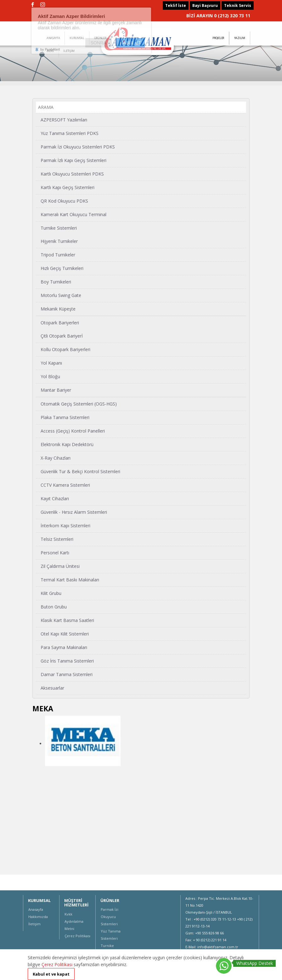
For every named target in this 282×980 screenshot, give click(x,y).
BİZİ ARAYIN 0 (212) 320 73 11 (218, 16)
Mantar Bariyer (56, 390)
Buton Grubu (54, 607)
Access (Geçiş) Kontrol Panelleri (73, 431)
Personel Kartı (55, 553)
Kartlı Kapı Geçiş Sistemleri (68, 187)
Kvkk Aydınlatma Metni (74, 921)
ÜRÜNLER (100, 38)
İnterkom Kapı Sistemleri (65, 526)
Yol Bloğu (50, 376)
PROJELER (218, 38)
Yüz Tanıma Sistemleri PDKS (70, 133)
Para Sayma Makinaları (64, 647)
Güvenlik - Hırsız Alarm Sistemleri (74, 512)
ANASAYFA (53, 38)
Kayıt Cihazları (55, 498)
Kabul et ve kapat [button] (51, 974)
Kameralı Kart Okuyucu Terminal (73, 214)
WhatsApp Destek (255, 963)
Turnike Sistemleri (59, 228)
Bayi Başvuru (205, 6)
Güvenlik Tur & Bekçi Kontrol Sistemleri (80, 471)
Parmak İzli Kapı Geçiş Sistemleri (73, 160)
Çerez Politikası (77, 936)
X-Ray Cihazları (56, 458)
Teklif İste (176, 6)
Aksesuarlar (52, 688)
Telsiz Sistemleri (57, 539)
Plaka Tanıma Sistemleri (65, 417)
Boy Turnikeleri (56, 282)
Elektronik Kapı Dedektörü (67, 444)
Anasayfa (36, 909)
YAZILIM (240, 38)
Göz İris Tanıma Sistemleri (67, 661)
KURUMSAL (77, 38)
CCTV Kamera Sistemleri (65, 485)
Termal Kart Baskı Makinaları (70, 580)
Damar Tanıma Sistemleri (67, 674)
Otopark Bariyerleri (60, 323)
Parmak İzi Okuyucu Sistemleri (110, 917)
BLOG (50, 51)
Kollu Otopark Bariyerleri (65, 349)
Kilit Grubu (51, 593)
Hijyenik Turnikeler (59, 241)
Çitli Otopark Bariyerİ (62, 336)
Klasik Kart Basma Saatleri (67, 620)
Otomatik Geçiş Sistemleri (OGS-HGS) (79, 404)
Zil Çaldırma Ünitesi (60, 566)
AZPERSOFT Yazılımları (64, 120)
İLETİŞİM (69, 51)
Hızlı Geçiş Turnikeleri (62, 268)
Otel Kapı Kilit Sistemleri (65, 634)
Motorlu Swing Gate (61, 295)
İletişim (34, 924)
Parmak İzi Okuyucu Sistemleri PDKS (78, 147)
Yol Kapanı (51, 363)
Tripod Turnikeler (58, 255)
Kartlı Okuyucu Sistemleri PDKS (72, 174)
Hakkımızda (38, 917)
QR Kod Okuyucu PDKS (64, 201)
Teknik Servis (238, 6)
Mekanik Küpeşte (58, 309)
